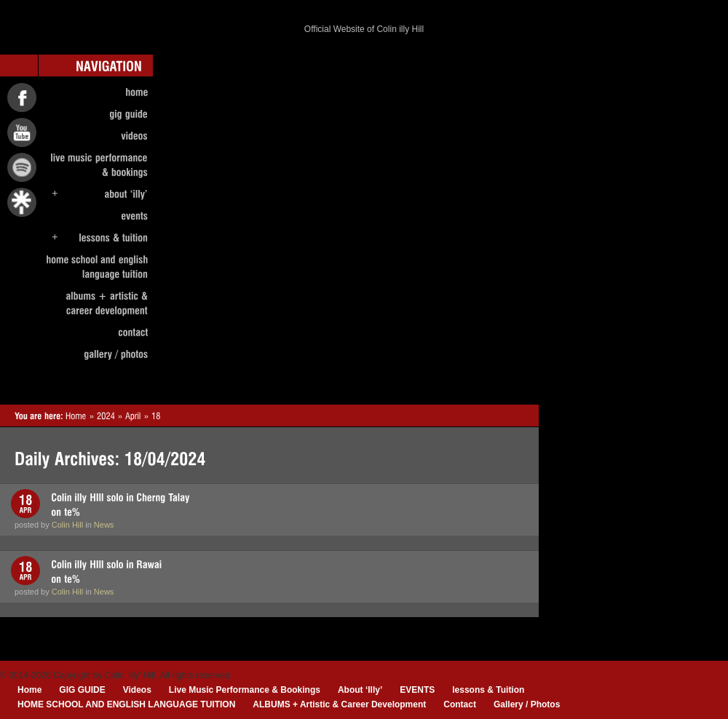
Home (29, 690)
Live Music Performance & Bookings (245, 690)
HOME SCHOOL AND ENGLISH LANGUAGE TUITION (126, 704)
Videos (137, 690)
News (104, 525)
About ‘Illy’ (360, 690)
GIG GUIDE (82, 690)
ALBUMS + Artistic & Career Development (339, 704)
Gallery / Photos (527, 704)
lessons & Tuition (488, 690)
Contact (460, 704)
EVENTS (417, 690)
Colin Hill (67, 525)
